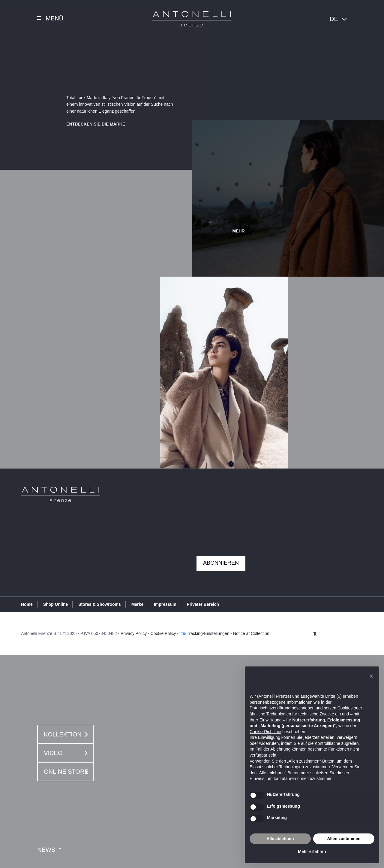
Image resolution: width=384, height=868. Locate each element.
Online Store (67, 772)
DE (339, 19)
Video (67, 753)
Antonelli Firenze (192, 19)
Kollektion (67, 734)
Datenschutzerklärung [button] (270, 708)
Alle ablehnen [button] (280, 839)
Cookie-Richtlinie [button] (265, 732)
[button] (371, 676)
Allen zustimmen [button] (344, 839)
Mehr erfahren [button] (312, 851)
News (50, 850)
